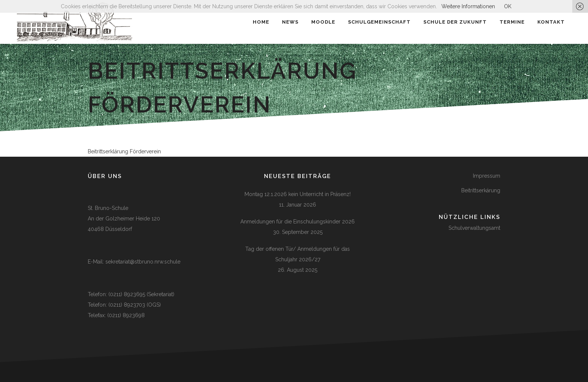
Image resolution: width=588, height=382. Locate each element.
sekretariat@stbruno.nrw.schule (143, 262)
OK (508, 6)
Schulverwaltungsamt (474, 228)
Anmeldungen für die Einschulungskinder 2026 (298, 222)
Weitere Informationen (468, 6)
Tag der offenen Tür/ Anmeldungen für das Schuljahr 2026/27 (298, 254)
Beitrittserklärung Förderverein (124, 151)
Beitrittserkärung (481, 190)
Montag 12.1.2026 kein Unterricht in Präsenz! (298, 194)
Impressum (487, 176)
